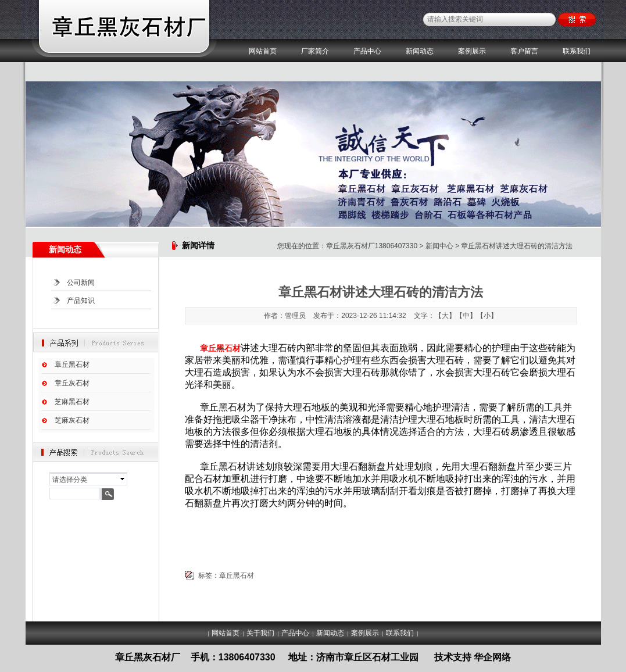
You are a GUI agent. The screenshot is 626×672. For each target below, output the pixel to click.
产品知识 (81, 301)
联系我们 (577, 51)
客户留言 (524, 51)
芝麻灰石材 (72, 420)
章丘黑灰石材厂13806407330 (372, 246)
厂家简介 (315, 51)
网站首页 (263, 51)
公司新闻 (81, 283)
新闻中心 (439, 246)
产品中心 (367, 51)
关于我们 (260, 633)
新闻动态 (420, 51)
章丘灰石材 (72, 383)
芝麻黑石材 (72, 402)
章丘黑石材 (72, 364)
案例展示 (472, 51)
